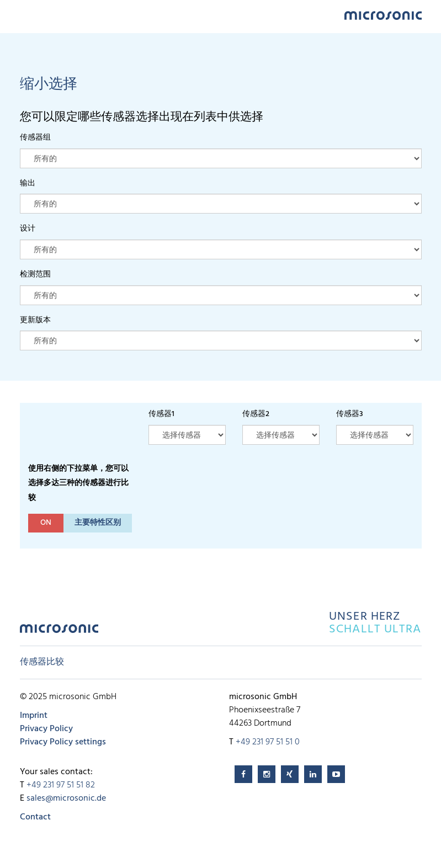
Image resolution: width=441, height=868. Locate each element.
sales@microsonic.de (66, 798)
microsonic (59, 632)
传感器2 (256, 414)
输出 (28, 183)
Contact (35, 817)
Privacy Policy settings (63, 742)
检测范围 (35, 275)
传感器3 (350, 414)
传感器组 (35, 138)
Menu (25, 15)
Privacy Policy (46, 729)
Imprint (34, 716)
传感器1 (161, 414)
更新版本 (35, 320)
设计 (28, 229)
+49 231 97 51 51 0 (268, 742)
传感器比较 (42, 662)
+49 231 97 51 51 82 (61, 785)
